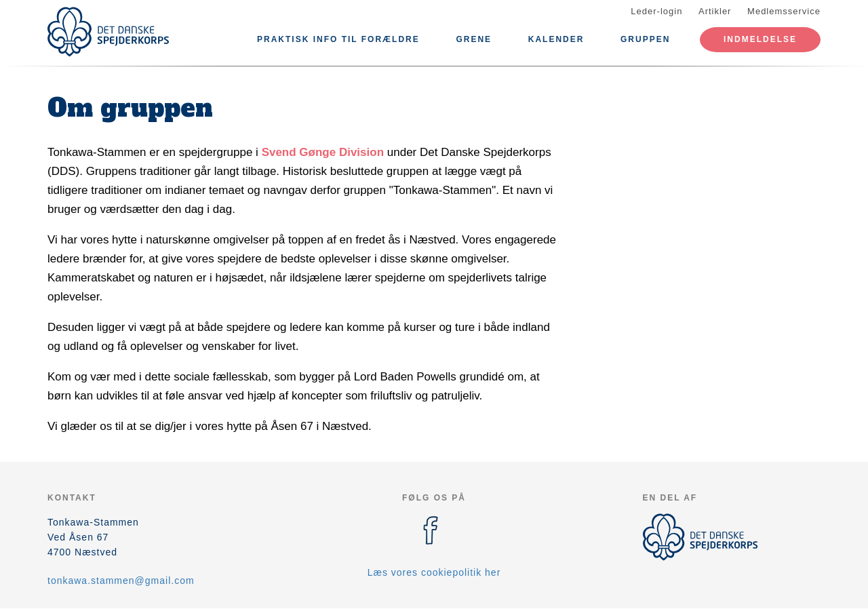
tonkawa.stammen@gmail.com (121, 581)
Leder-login (656, 11)
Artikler (715, 11)
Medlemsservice (784, 11)
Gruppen (645, 39)
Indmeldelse (760, 39)
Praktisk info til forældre (338, 39)
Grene (474, 39)
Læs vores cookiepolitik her (434, 572)
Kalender (556, 39)
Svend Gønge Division (323, 152)
